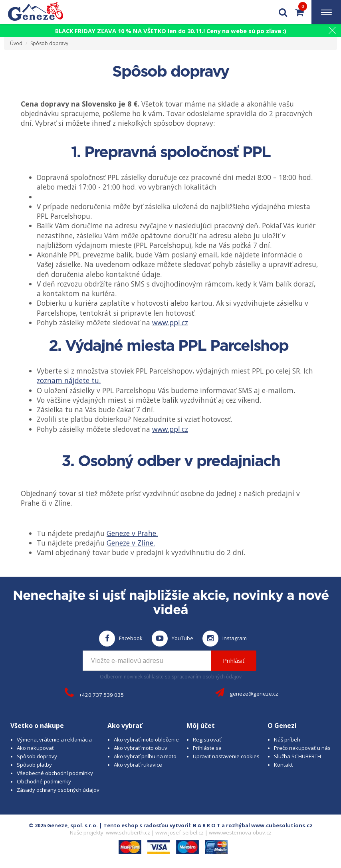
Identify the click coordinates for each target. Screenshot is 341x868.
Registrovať (207, 739)
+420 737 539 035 (101, 695)
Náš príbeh (287, 739)
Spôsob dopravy (49, 43)
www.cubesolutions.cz (282, 825)
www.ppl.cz (170, 322)
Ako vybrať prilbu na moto (145, 756)
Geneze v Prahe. (132, 533)
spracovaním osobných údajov (207, 677)
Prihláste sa (207, 748)
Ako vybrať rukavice (138, 765)
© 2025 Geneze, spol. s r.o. (63, 825)
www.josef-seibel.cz (179, 832)
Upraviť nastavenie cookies (226, 756)
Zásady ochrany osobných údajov (58, 790)
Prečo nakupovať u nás (302, 748)
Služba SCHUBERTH (297, 756)
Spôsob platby (34, 765)
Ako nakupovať (35, 748)
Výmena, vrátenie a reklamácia (54, 739)
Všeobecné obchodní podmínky (55, 773)
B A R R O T (207, 825)
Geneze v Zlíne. (131, 543)
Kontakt (283, 765)
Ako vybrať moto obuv (141, 748)
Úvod (16, 43)
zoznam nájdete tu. (69, 380)
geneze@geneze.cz (254, 694)
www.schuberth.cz (128, 832)
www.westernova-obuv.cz (240, 832)
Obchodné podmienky (44, 781)
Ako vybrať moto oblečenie (146, 739)
